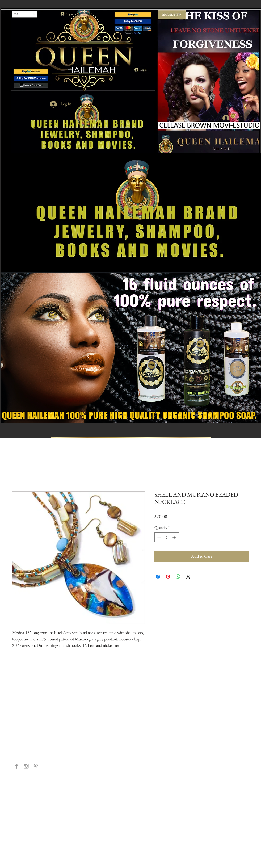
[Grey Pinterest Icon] (36, 766)
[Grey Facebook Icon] (17, 766)
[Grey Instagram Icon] (26, 766)
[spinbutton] (167, 537)
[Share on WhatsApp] (178, 577)
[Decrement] (159, 537)
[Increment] (175, 537)
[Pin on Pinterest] (168, 577)
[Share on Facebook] (158, 577)
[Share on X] (188, 577)
